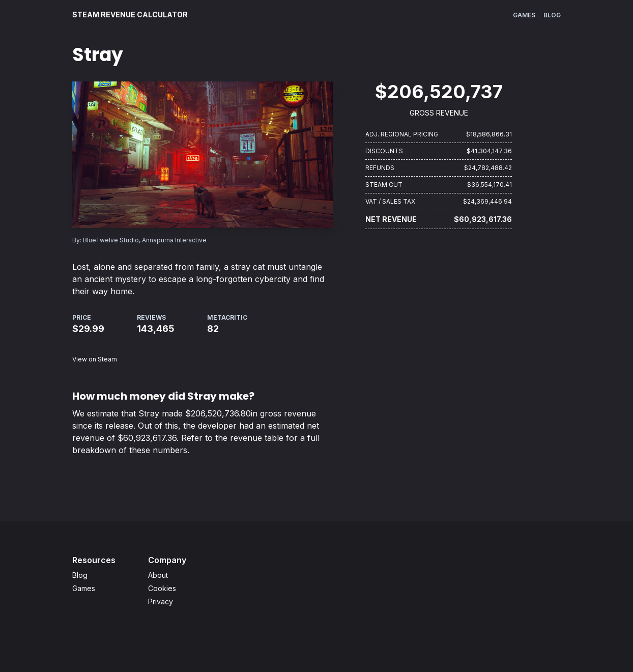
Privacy (161, 601)
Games (524, 15)
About (158, 575)
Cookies (162, 588)
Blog (552, 15)
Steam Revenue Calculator (130, 15)
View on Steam (95, 359)
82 (213, 329)
